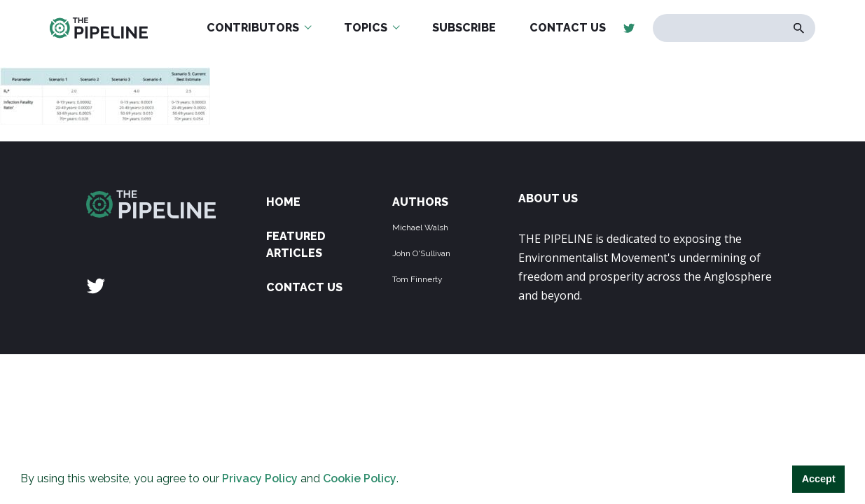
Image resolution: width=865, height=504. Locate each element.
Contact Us (304, 287)
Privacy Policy (260, 478)
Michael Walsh (420, 227)
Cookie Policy (360, 478)
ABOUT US (548, 198)
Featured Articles (296, 245)
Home (283, 202)
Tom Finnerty (417, 279)
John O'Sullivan (421, 253)
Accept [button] (819, 479)
